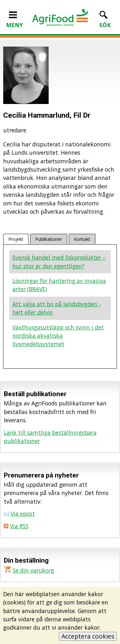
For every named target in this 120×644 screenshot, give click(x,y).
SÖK (105, 21)
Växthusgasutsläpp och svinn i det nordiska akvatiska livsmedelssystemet (58, 336)
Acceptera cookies (88, 636)
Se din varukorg (33, 570)
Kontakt (82, 239)
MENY (15, 21)
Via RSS (19, 526)
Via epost (23, 514)
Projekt (16, 239)
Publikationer (49, 239)
